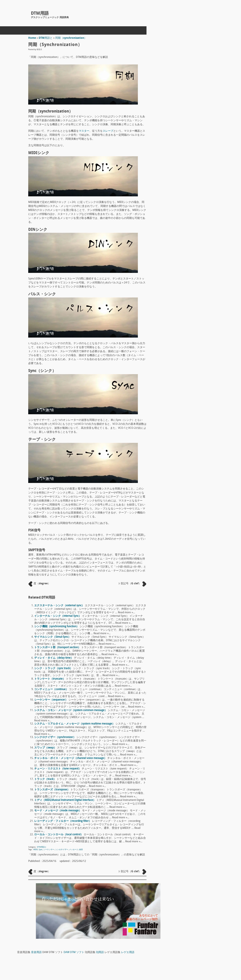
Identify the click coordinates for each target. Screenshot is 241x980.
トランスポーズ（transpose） (53, 790)
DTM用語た (177, 187)
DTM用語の (177, 220)
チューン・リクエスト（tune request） (58, 769)
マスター (85, 131)
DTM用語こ (177, 154)
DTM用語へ (177, 242)
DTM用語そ (177, 182)
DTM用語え (177, 121)
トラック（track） (46, 779)
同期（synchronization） (72, 38)
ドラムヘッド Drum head (187, 448)
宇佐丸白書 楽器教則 (187, 414)
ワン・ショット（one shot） (188, 503)
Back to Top (151, 966)
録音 (82, 850)
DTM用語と (46, 38)
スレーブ (109, 131)
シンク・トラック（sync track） (54, 668)
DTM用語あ (177, 105)
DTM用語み (177, 259)
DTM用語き (177, 138)
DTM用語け (177, 149)
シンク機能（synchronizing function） (57, 627)
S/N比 (174, 498)
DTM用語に (177, 215)
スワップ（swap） (46, 748)
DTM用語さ (177, 160)
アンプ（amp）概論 (183, 475)
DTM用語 (40, 14)
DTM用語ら (177, 281)
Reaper (175, 345)
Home (33, 38)
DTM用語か (177, 132)
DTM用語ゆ (177, 275)
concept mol (39, 966)
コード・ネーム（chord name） (190, 607)
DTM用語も (177, 270)
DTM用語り (177, 286)
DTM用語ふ (177, 237)
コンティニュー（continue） (52, 689)
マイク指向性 (179, 435)
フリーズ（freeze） (182, 596)
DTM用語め (177, 264)
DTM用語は (177, 226)
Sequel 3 (176, 399)
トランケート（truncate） (50, 679)
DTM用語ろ (177, 303)
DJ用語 (186, 41)
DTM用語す (177, 171)
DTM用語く (177, 143)
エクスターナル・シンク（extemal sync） (60, 606)
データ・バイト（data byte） (188, 590)
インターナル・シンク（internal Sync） (58, 616)
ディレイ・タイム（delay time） (54, 658)
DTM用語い (177, 110)
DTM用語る (177, 292)
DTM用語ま (177, 253)
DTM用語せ (177, 176)
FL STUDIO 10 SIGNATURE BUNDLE (191, 372)
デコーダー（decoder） (185, 612)
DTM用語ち (177, 193)
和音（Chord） (180, 520)
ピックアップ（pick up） (186, 421)
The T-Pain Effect (180, 386)
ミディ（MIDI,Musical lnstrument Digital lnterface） (66, 800)
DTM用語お (177, 127)
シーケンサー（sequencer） (52, 700)
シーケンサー (49, 850)
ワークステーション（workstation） (192, 514)
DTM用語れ (177, 297)
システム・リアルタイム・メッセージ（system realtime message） (75, 724)
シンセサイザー (62, 850)
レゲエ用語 (214, 41)
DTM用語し (177, 165)
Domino (175, 359)
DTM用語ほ (177, 248)
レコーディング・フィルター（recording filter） (63, 821)
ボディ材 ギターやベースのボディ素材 (195, 462)
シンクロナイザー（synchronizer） (56, 737)
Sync (41, 850)
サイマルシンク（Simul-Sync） (53, 637)
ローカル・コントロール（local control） (59, 835)
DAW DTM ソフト (228, 37)
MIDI (36, 850)
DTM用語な (177, 209)
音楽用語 (190, 37)
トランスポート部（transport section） (58, 648)
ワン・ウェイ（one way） (186, 509)
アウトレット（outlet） (185, 601)
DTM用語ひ (177, 231)
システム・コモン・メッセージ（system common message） (71, 710)
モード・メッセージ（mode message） (58, 811)
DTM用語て (177, 198)
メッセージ (74, 850)
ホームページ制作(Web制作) (64, 958)
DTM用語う (177, 116)
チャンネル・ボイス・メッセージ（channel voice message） (71, 758)
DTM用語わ (177, 308)
